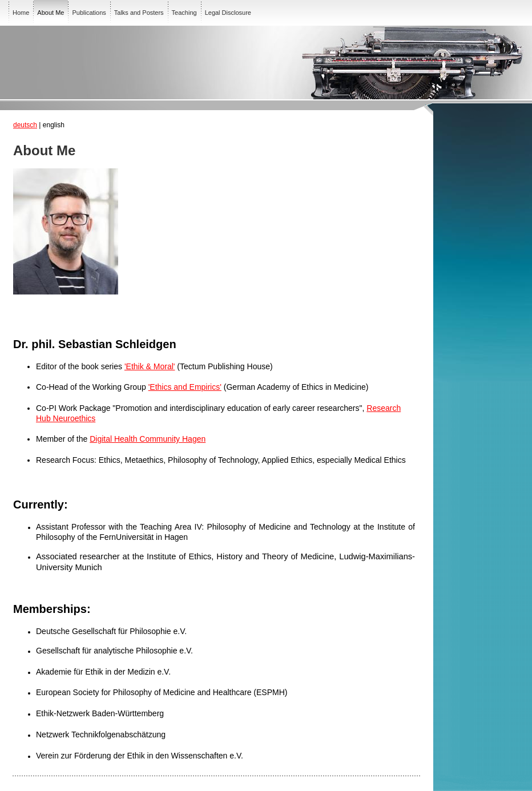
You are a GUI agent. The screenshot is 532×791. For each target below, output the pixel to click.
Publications (89, 13)
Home (21, 13)
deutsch (25, 125)
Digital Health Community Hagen (148, 439)
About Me (51, 13)
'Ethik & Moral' (150, 366)
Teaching (184, 13)
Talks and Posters (139, 13)
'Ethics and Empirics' (185, 387)
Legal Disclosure (228, 13)
